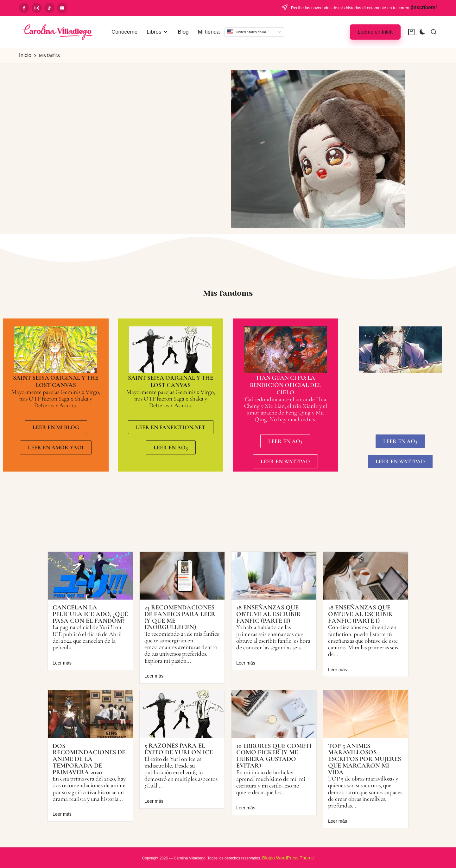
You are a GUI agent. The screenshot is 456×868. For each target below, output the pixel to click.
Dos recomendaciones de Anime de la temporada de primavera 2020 (89, 759)
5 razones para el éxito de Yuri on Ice (179, 749)
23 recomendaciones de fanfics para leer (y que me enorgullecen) (180, 617)
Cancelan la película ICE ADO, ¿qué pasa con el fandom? (90, 614)
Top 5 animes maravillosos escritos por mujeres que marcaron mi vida (364, 759)
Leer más (62, 663)
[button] (375, 32)
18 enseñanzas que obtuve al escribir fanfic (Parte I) (360, 614)
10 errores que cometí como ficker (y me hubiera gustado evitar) (274, 756)
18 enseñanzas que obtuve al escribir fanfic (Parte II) (269, 614)
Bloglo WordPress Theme (288, 858)
